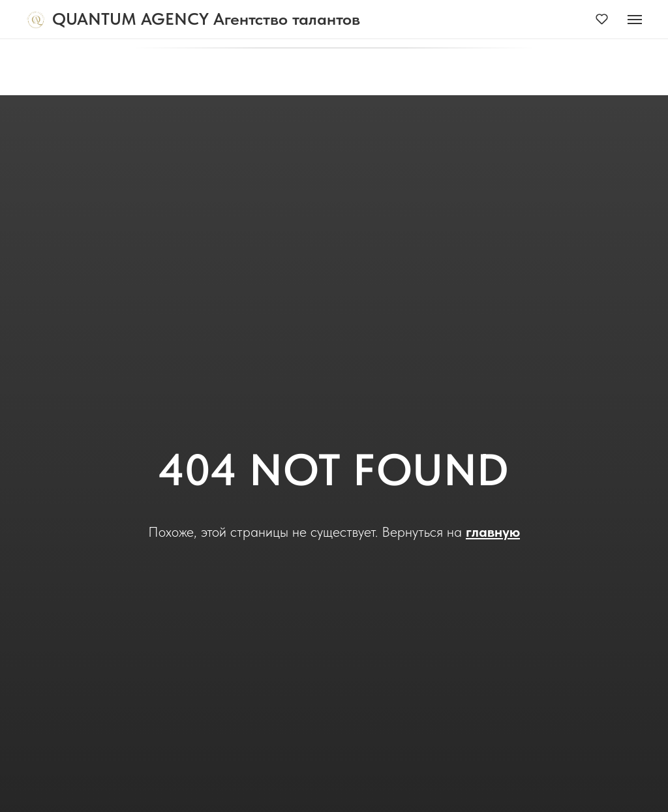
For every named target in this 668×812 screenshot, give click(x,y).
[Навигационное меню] (635, 20)
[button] (602, 19)
